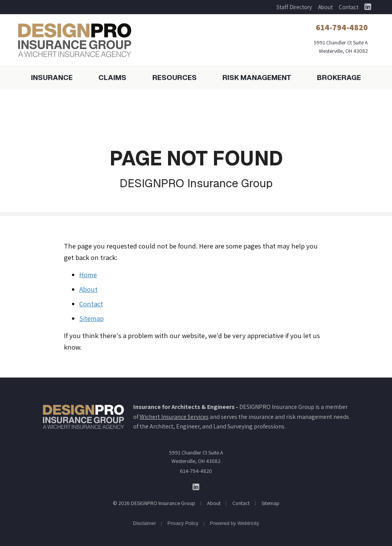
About (325, 7)
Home (88, 275)
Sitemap (91, 318)
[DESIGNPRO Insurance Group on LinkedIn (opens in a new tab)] (368, 7)
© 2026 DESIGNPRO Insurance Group (154, 503)
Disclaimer (145, 523)
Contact (349, 7)
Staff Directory (294, 7)
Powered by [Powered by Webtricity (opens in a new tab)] (234, 523)
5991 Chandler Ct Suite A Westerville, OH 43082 (196, 457)
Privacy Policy (183, 523)
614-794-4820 (196, 471)
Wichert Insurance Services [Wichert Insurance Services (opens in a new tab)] (174, 417)
